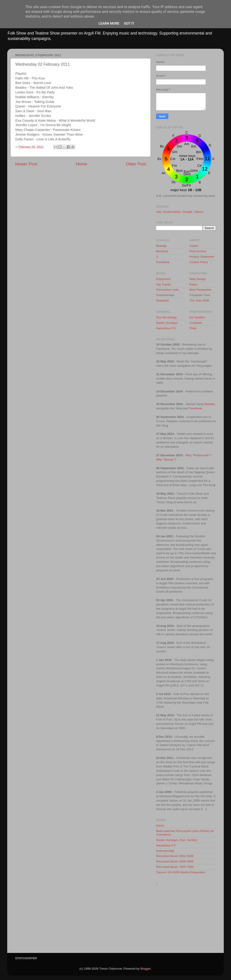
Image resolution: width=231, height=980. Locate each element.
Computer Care (200, 295)
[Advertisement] (186, 920)
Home (81, 164)
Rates (193, 284)
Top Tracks (163, 284)
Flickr (193, 328)
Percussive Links (167, 290)
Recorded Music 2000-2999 (175, 861)
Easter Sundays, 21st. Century (177, 840)
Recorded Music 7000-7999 (175, 867)
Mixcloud (162, 251)
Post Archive (198, 251)
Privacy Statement (202, 257)
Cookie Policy (199, 262)
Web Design (198, 279)
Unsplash (196, 323)
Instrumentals (165, 295)
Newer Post (26, 164)
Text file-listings (166, 317)
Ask (159, 212)
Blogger (146, 969)
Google (187, 212)
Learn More (109, 23)
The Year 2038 (199, 300)
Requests (163, 300)
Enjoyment (163, 279)
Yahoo (198, 212)
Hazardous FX (166, 328)
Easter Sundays (167, 323)
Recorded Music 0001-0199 (175, 856)
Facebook (163, 262)
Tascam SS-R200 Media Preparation (181, 872)
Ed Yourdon (197, 317)
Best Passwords (200, 290)
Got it (129, 23)
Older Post (136, 164)
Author (194, 246)
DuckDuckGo (172, 212)
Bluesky (161, 246)
